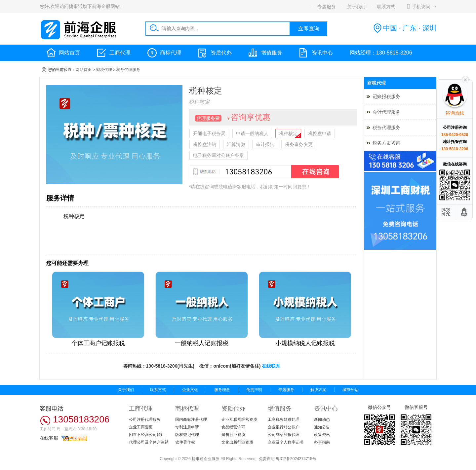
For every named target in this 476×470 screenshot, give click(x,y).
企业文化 (190, 390)
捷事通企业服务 (206, 459)
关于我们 (126, 390)
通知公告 (322, 427)
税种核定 (288, 133)
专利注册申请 (187, 427)
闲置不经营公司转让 (147, 435)
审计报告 (265, 144)
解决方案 (318, 390)
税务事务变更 (299, 144)
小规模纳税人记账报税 (305, 343)
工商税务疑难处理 (284, 419)
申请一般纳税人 (252, 133)
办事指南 (322, 442)
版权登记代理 (187, 435)
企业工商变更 (141, 427)
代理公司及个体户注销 (149, 442)
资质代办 (221, 53)
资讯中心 (322, 53)
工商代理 (120, 53)
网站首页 (69, 53)
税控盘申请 (320, 133)
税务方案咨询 (386, 143)
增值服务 (272, 53)
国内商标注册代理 (191, 419)
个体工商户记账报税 (98, 343)
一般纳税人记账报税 (202, 343)
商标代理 (171, 53)
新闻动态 (322, 419)
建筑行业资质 (233, 435)
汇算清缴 (236, 144)
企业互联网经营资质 (239, 419)
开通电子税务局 (209, 133)
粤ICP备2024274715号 (296, 459)
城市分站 (350, 390)
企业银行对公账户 (284, 427)
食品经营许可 (233, 427)
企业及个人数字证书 (286, 442)
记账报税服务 (386, 96)
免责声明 (254, 390)
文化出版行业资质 (237, 442)
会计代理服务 (386, 112)
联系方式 (158, 390)
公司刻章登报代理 (284, 435)
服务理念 (222, 390)
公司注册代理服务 (145, 419)
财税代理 (104, 70)
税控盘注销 (205, 144)
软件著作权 (185, 442)
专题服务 (286, 390)
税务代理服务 (128, 70)
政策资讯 (322, 435)
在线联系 (271, 366)
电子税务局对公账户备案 (218, 155)
